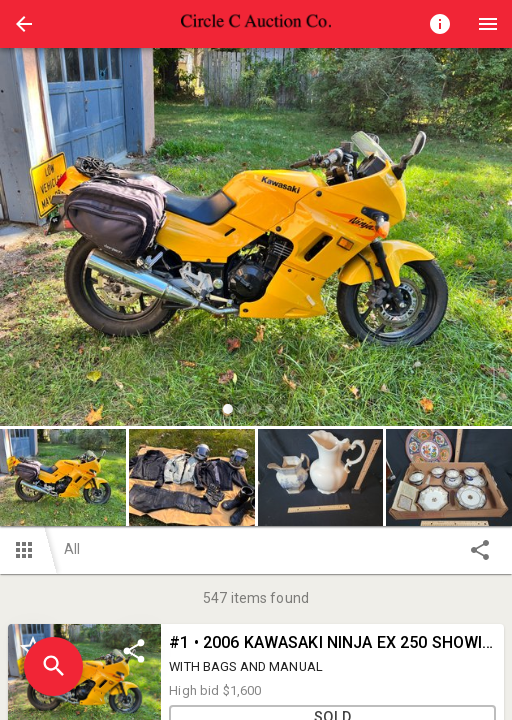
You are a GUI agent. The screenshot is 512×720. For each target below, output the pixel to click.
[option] (256, 240)
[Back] (24, 24)
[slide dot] (228, 409)
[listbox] (256, 240)
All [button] (72, 549)
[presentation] (256, 24)
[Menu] (488, 24)
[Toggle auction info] (440, 24)
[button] (24, 24)
